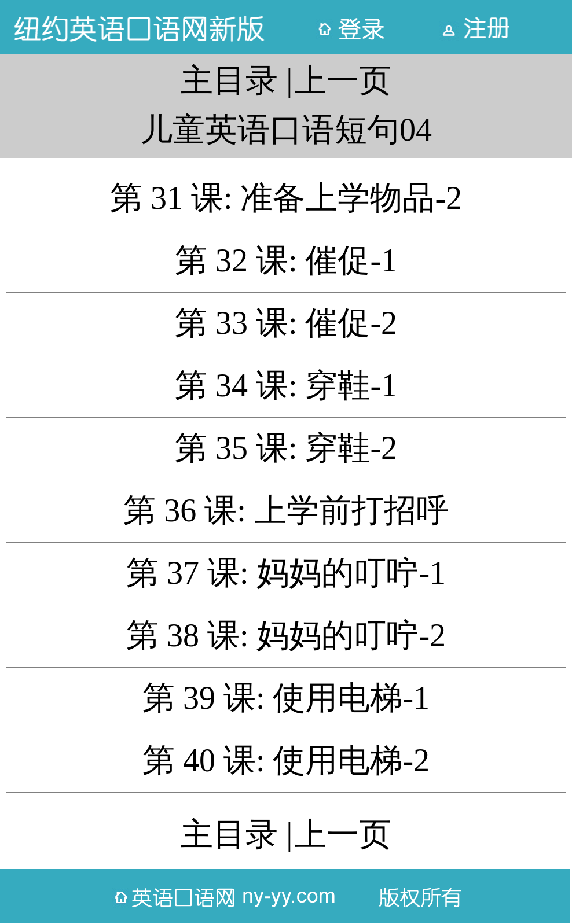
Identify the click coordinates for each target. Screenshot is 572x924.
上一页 (343, 80)
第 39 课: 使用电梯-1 (286, 698)
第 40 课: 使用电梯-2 (286, 760)
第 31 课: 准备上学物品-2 (286, 198)
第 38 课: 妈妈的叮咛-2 (286, 635)
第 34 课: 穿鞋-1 (286, 385)
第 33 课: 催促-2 (286, 323)
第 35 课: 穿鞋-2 (286, 448)
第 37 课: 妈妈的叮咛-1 (286, 573)
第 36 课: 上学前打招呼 (286, 510)
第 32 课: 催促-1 (286, 260)
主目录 (229, 80)
